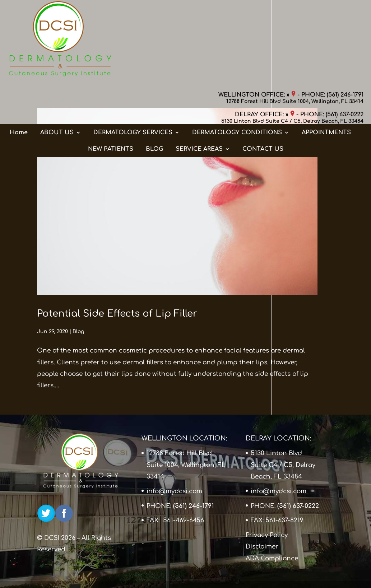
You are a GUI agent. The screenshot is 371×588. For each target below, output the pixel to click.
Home (19, 62)
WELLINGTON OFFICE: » (257, 13)
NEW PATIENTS (111, 79)
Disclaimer (262, 547)
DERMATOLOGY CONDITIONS (237, 62)
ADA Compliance (272, 558)
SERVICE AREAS (199, 79)
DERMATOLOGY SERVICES (133, 62)
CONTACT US (263, 79)
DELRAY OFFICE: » (265, 32)
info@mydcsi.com (174, 491)
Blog (78, 332)
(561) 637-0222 (345, 32)
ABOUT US (57, 62)
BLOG (154, 79)
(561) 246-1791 (345, 13)
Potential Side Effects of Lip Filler (117, 314)
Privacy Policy (267, 535)
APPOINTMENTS (326, 62)
